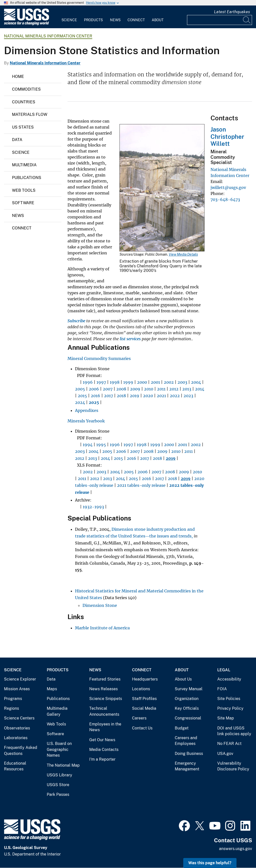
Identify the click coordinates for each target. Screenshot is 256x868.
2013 (187, 389)
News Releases (103, 689)
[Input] (219, 20)
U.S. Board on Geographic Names (59, 749)
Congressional (188, 718)
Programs (13, 699)
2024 (80, 402)
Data (17, 140)
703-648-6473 (225, 199)
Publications (27, 178)
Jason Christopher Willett (227, 137)
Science (69, 20)
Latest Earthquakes (232, 12)
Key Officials (187, 708)
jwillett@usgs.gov (228, 187)
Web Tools (24, 190)
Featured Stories (105, 679)
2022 (175, 396)
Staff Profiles (144, 699)
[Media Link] (162, 188)
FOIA (222, 689)
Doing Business (189, 754)
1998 (115, 382)
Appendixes (87, 410)
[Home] (26, 24)
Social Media (144, 708)
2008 (121, 389)
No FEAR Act (229, 744)
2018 (121, 396)
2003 (182, 382)
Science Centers (19, 718)
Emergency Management (187, 766)
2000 (142, 382)
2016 (95, 396)
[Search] (247, 20)
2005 (80, 389)
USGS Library (59, 775)
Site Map (226, 718)
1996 (88, 382)
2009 (135, 389)
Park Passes (58, 794)
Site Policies (229, 699)
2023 (188, 396)
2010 (149, 389)
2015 (82, 396)
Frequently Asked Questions (21, 751)
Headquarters (145, 679)
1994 (88, 445)
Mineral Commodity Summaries (99, 358)
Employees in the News (105, 727)
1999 (128, 382)
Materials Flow (30, 114)
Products (93, 20)
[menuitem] (69, 17)
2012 (174, 389)
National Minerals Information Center (48, 36)
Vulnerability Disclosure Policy (233, 766)
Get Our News (102, 740)
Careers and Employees (186, 741)
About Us (183, 679)
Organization (187, 699)
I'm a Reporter (102, 759)
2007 (108, 389)
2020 (148, 396)
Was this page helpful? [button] (210, 863)
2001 (155, 382)
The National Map (63, 765)
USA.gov (225, 754)
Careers (139, 718)
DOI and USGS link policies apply (234, 731)
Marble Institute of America (102, 628)
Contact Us (142, 728)
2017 (108, 396)
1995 (101, 445)
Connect (136, 20)
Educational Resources (15, 766)
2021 (161, 396)
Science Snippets (106, 699)
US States (23, 127)
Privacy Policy (230, 708)
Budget (182, 728)
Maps (52, 689)
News (115, 20)
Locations (141, 689)
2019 (134, 396)
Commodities (26, 89)
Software (23, 203)
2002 (169, 382)
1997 (101, 382)
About (158, 20)
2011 (161, 389)
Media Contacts (104, 750)
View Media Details (183, 254)
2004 (196, 382)
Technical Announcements (104, 711)
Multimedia (24, 165)
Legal (224, 670)
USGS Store (58, 785)
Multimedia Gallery (57, 711)
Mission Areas (17, 689)
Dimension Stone (100, 605)
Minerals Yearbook (86, 421)
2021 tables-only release (141, 485)
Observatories (17, 728)
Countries (24, 102)
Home (18, 77)
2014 (200, 389)
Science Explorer (20, 679)
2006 (94, 389)
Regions (11, 708)
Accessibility (229, 679)
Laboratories (16, 738)
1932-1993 (93, 507)
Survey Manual (189, 689)
